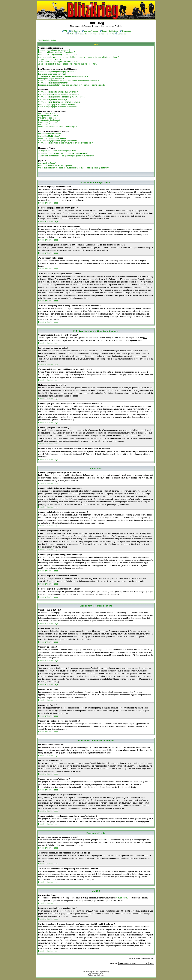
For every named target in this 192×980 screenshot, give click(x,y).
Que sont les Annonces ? (48, 122)
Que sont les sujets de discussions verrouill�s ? (58, 127)
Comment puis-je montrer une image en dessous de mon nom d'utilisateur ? (68, 81)
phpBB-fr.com (100, 975)
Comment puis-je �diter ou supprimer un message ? (59, 94)
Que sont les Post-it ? (47, 124)
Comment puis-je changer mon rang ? (53, 83)
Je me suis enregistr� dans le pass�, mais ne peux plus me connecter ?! (68, 64)
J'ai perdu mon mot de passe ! (50, 59)
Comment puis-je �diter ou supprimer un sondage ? (59, 102)
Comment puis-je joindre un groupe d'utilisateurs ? (58, 140)
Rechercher (75, 31)
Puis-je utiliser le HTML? (48, 116)
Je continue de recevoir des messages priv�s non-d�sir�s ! (63, 153)
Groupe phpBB (122, 898)
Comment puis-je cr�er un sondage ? (53, 99)
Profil (70, 34)
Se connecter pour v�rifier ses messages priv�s (94, 34)
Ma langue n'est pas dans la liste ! (52, 79)
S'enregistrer (125, 31)
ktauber (101, 973)
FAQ (65, 31)
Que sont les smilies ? (47, 118)
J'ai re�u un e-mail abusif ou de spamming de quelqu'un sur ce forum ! (67, 156)
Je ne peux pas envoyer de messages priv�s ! (57, 151)
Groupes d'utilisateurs (109, 31)
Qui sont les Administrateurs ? (50, 134)
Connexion (121, 34)
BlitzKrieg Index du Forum (48, 40)
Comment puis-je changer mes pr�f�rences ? (57, 72)
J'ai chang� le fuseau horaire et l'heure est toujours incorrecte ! (64, 76)
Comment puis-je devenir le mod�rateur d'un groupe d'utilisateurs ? (65, 143)
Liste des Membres (90, 31)
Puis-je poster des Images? (49, 120)
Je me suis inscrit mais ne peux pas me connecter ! (59, 62)
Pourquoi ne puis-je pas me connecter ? (54, 50)
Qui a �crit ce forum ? (47, 163)
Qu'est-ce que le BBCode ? (49, 114)
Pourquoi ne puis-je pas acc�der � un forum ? (57, 105)
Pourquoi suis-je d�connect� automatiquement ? (58, 55)
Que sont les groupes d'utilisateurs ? (53, 138)
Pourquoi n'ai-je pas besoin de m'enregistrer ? (57, 52)
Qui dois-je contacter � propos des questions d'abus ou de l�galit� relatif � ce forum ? (74, 168)
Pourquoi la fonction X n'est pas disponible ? (56, 165)
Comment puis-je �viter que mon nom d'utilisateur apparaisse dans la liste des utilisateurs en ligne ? (79, 57)
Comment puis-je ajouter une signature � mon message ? (62, 97)
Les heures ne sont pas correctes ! (52, 74)
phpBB (92, 972)
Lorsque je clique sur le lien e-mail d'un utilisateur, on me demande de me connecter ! (72, 85)
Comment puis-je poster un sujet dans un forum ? (58, 92)
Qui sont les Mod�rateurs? (49, 136)
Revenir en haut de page (48, 203)
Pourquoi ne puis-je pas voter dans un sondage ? (58, 107)
